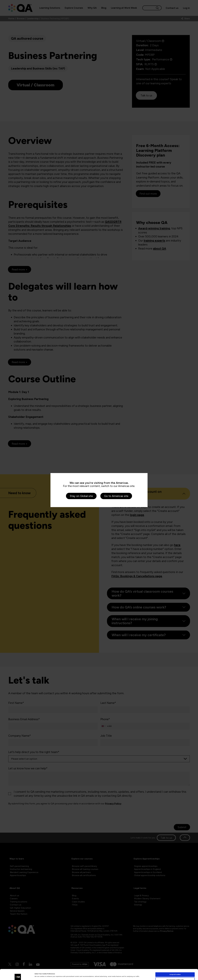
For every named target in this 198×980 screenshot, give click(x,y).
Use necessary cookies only (175, 970)
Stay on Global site (81, 496)
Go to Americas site (116, 496)
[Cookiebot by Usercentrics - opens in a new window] (18, 975)
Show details (39, 975)
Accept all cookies (175, 965)
